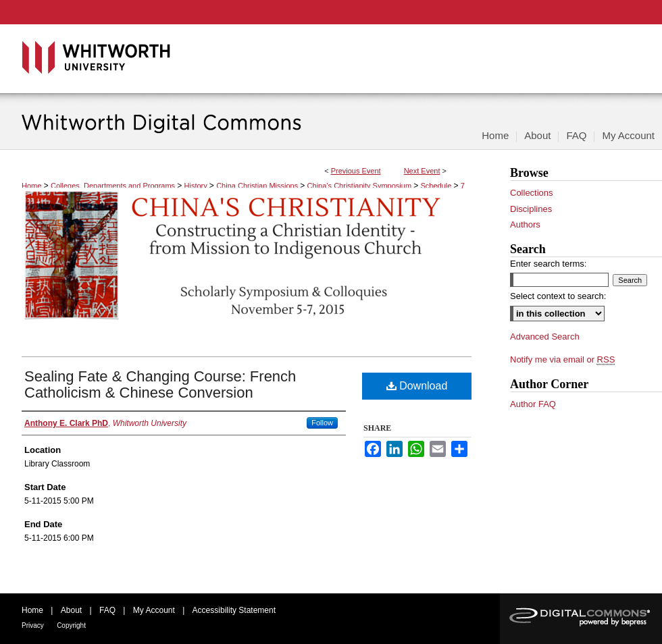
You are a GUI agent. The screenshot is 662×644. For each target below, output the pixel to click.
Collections (532, 193)
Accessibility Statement (234, 610)
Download (417, 386)
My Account (154, 610)
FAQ (107, 610)
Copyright (71, 625)
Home (31, 186)
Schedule (437, 186)
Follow (322, 423)
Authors (525, 224)
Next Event (422, 171)
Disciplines (531, 209)
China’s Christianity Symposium (361, 186)
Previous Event (356, 171)
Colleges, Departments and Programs (114, 186)
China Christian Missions (258, 186)
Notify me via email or (562, 360)
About (71, 610)
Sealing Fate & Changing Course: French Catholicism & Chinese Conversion (160, 384)
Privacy (33, 625)
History (197, 186)
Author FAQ (533, 404)
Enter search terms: (548, 264)
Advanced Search (545, 337)
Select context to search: (558, 296)
